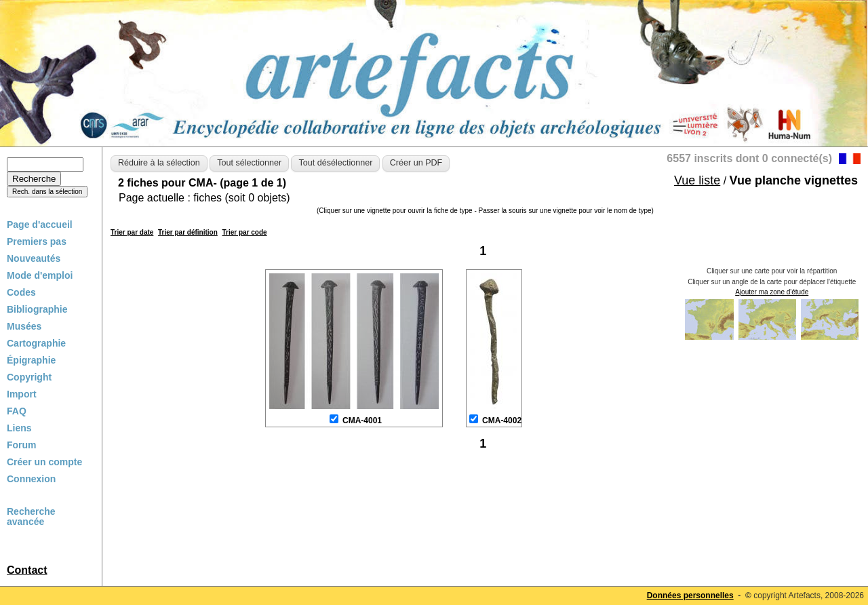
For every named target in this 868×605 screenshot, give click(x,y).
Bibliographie (37, 309)
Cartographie (36, 343)
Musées (24, 326)
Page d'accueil (40, 225)
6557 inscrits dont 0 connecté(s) (749, 158)
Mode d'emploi (40, 275)
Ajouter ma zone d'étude (772, 292)
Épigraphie (31, 360)
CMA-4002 (502, 421)
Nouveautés (34, 258)
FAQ (17, 411)
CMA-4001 (362, 421)
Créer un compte (44, 462)
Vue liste (697, 180)
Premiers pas (37, 241)
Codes (21, 292)
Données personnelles (690, 596)
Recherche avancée (31, 517)
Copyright (29, 377)
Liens (19, 428)
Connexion (31, 479)
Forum (22, 445)
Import (22, 394)
